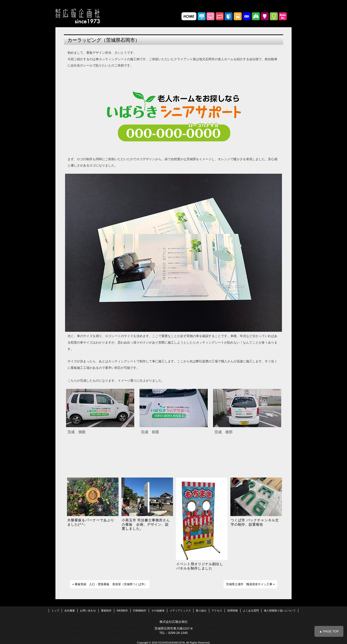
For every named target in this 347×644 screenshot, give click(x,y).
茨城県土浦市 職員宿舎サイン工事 (249, 584)
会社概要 (70, 611)
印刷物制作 (140, 611)
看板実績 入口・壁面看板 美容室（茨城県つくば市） (111, 584)
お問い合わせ (88, 611)
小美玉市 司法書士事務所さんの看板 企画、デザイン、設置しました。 (146, 524)
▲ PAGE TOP (329, 631)
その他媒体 (158, 611)
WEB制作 (122, 611)
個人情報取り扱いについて (280, 611)
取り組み (201, 611)
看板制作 (106, 611)
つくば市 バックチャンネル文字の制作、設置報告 (255, 522)
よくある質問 (251, 611)
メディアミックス (180, 611)
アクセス (217, 611)
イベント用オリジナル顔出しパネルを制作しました (200, 566)
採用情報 (233, 611)
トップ (55, 611)
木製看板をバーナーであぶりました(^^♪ (91, 522)
